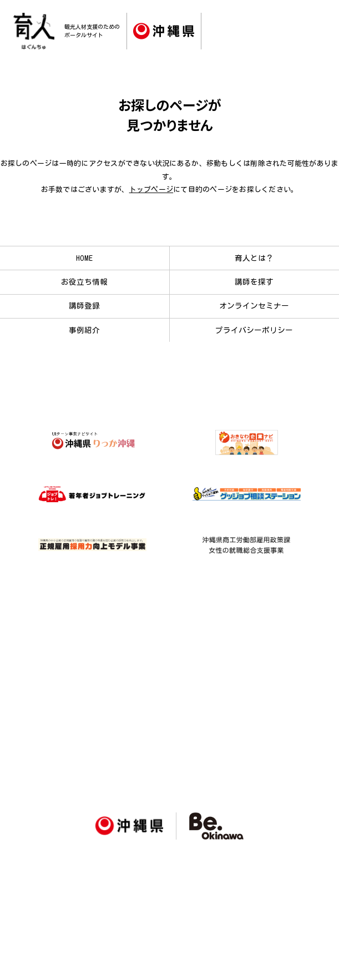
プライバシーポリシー (254, 330)
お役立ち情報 (84, 282)
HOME (84, 258)
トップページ (151, 190)
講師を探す (254, 282)
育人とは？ (254, 258)
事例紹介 (84, 330)
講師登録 (84, 306)
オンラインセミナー (254, 306)
